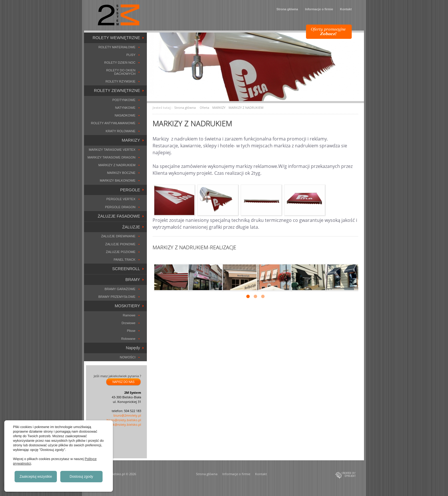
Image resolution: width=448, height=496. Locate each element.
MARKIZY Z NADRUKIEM (117, 165)
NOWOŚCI (128, 357)
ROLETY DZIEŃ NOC (120, 63)
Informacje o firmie (319, 9)
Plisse (131, 331)
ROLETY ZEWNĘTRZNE (117, 91)
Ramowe (129, 315)
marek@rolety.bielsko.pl (123, 424)
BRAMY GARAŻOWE (120, 289)
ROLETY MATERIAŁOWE (117, 47)
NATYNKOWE (125, 108)
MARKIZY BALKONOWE (118, 180)
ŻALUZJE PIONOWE (120, 244)
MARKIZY (131, 140)
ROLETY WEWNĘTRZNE (116, 38)
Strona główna (287, 9)
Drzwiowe (129, 323)
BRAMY (133, 280)
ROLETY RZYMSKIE (120, 81)
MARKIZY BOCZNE (121, 173)
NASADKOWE (125, 115)
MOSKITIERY (128, 306)
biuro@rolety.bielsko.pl (124, 420)
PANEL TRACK (125, 260)
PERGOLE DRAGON (120, 207)
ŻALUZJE (131, 227)
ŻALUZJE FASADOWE (119, 216)
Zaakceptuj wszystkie (36, 477)
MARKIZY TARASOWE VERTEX (112, 150)
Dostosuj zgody (81, 477)
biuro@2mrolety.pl (127, 415)
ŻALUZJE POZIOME (121, 252)
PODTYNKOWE (124, 100)
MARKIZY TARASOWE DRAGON (111, 157)
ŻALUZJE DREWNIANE (118, 236)
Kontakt (346, 9)
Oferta (204, 108)
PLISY (131, 55)
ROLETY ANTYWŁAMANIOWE (113, 123)
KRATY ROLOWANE (121, 131)
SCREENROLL (126, 269)
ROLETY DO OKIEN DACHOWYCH (121, 72)
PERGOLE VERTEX (121, 199)
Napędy (133, 348)
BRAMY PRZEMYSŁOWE (117, 297)
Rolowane (128, 339)
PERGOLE (130, 190)
